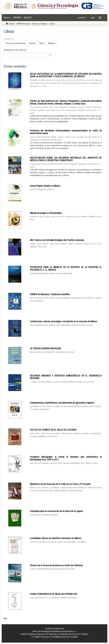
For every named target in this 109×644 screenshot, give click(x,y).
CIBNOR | (17, 18)
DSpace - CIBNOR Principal (19, 24)
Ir (50, 55)
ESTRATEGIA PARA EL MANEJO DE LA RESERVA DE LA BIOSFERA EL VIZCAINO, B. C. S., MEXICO (66, 268)
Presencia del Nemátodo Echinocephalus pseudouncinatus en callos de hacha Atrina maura (66, 132)
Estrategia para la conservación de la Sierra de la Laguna (56, 511)
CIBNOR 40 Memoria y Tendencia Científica (50, 294)
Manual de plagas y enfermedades (46, 213)
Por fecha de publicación (16, 43)
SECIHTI (28, 18)
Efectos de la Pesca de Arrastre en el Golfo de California (56, 565)
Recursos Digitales (40, 24)
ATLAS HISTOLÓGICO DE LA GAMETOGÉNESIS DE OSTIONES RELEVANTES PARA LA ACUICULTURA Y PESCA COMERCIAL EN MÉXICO (66, 75)
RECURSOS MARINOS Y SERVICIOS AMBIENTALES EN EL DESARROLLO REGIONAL (66, 377)
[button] (82, 18)
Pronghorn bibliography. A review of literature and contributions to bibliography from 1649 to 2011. (66, 458)
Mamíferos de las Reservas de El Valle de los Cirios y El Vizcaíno (60, 484)
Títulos (42, 43)
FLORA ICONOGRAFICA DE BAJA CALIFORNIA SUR (53, 594)
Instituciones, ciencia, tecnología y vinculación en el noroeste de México (64, 321)
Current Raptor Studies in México (45, 186)
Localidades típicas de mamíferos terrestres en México (56, 538)
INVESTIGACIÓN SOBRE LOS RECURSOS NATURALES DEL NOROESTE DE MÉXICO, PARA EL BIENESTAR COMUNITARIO (66, 159)
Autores (32, 43)
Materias (52, 43)
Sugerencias (59, 628)
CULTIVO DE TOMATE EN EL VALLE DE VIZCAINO (53, 430)
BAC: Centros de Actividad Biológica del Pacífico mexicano (57, 240)
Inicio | (7, 18)
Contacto (49, 628)
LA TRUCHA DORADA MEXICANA (45, 348)
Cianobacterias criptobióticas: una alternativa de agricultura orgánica (62, 403)
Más (5, 618)
